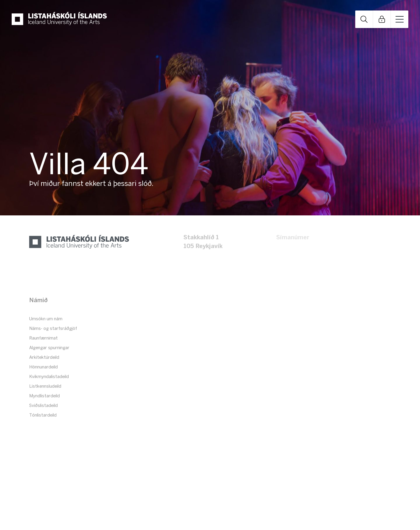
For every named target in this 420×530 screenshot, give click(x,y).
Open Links (382, 19)
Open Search (364, 19)
